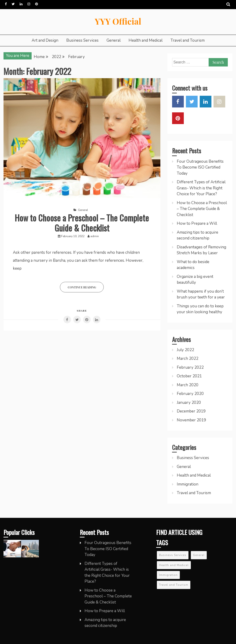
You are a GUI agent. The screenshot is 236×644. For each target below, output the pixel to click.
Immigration (188, 484)
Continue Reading (82, 287)
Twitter (13, 4)
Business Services (82, 40)
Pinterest (37, 4)
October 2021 (189, 376)
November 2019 (191, 420)
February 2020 (190, 394)
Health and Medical (146, 40)
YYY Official (118, 21)
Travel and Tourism (188, 40)
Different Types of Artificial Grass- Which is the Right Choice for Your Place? (201, 188)
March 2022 (188, 359)
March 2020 (188, 385)
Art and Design (45, 40)
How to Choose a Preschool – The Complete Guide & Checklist (82, 223)
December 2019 (191, 411)
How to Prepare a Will (197, 223)
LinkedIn (21, 4)
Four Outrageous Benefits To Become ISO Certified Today (200, 167)
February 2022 (190, 367)
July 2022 (185, 350)
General (114, 40)
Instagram (29, 4)
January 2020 (189, 403)
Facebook (6, 4)
